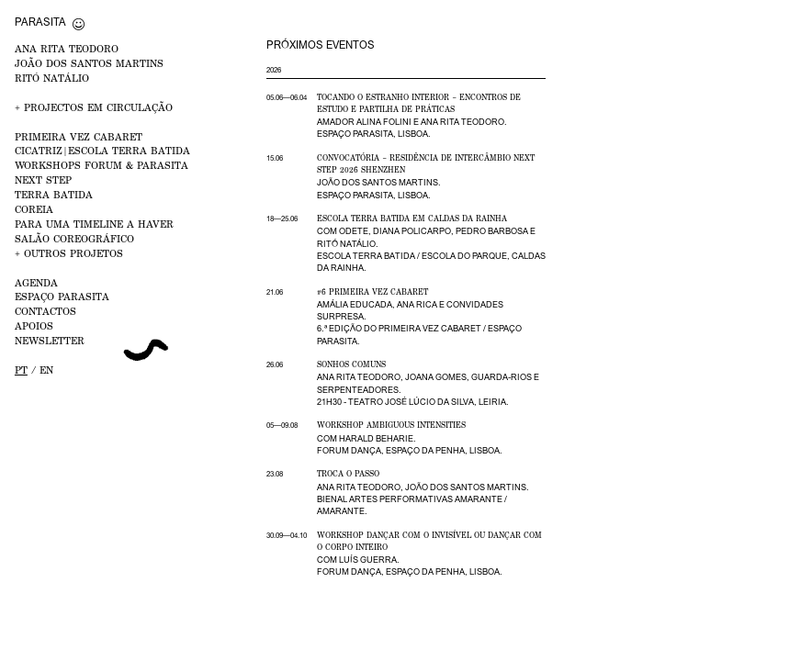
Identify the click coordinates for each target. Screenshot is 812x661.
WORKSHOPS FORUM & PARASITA (101, 165)
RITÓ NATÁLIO (52, 78)
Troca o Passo (348, 474)
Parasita (40, 22)
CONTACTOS (45, 311)
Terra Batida (54, 194)
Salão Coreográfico (74, 238)
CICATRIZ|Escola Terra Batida (102, 150)
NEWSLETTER (50, 340)
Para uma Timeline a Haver (94, 224)
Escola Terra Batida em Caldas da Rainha (412, 218)
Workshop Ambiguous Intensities (391, 425)
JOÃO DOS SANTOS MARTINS (89, 63)
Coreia (34, 209)
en (46, 370)
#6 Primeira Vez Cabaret (372, 292)
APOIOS (34, 325)
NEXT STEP (43, 179)
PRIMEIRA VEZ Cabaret (79, 136)
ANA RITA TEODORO (67, 48)
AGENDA (36, 282)
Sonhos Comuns (351, 364)
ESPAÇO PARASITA (62, 296)
